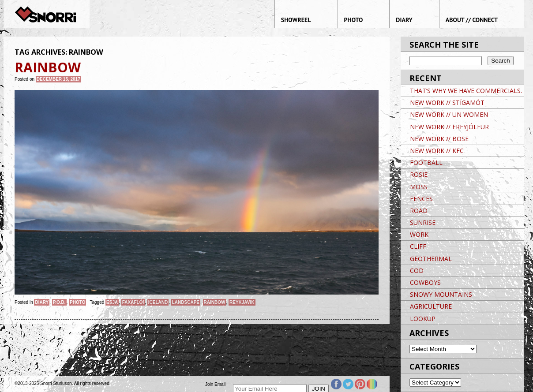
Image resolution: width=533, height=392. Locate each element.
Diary (42, 302)
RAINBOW (215, 302)
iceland (158, 302)
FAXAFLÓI (133, 302)
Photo (77, 302)
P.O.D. (59, 302)
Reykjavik (242, 302)
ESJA (112, 302)
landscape (186, 302)
